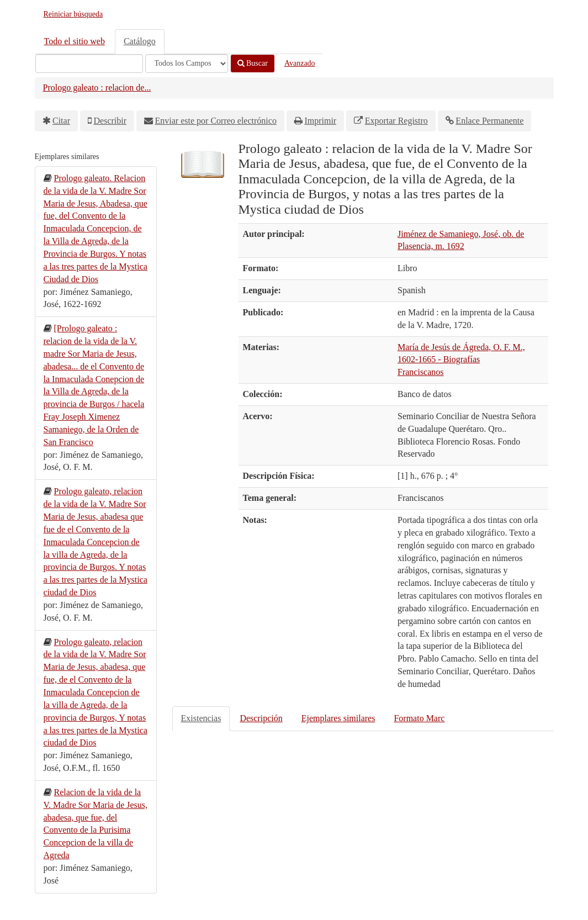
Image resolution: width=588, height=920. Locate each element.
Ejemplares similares (338, 718)
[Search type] (187, 64)
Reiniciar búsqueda (73, 14)
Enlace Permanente (489, 121)
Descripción (261, 718)
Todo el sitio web (75, 41)
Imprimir (320, 121)
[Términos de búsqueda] (89, 64)
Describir (110, 121)
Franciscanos (421, 372)
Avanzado (300, 63)
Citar (61, 121)
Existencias (201, 718)
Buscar (253, 63)
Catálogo (140, 41)
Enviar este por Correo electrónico (216, 121)
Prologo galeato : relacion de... (97, 88)
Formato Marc (419, 718)
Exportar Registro (396, 121)
